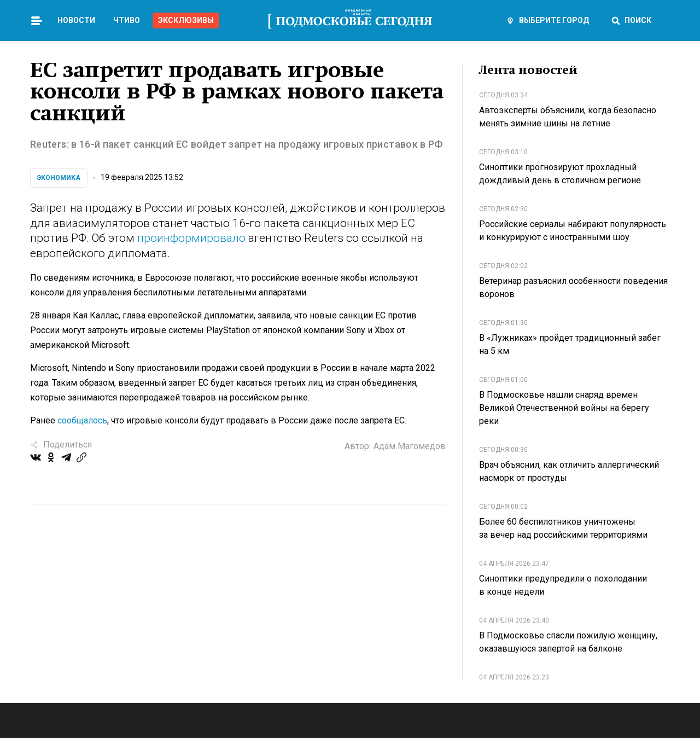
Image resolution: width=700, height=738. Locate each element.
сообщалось (82, 420)
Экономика (59, 178)
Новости (76, 20)
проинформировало (191, 238)
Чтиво (127, 20)
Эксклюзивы (186, 20)
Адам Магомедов (410, 446)
